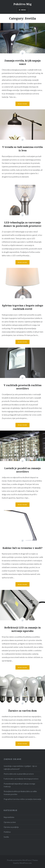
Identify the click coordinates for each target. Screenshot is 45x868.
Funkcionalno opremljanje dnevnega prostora (21, 779)
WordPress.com (26, 863)
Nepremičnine (9, 817)
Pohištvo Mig (22, 4)
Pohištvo (7, 832)
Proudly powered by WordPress (19, 860)
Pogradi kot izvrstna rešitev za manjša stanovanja (22, 799)
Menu (24, 10)
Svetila (6, 837)
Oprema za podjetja (11, 827)
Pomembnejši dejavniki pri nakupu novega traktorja (19, 785)
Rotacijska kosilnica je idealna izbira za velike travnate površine (20, 793)
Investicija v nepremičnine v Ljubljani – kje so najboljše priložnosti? (20, 767)
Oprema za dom (10, 822)
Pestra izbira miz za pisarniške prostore (19, 774)
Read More (23, 104)
